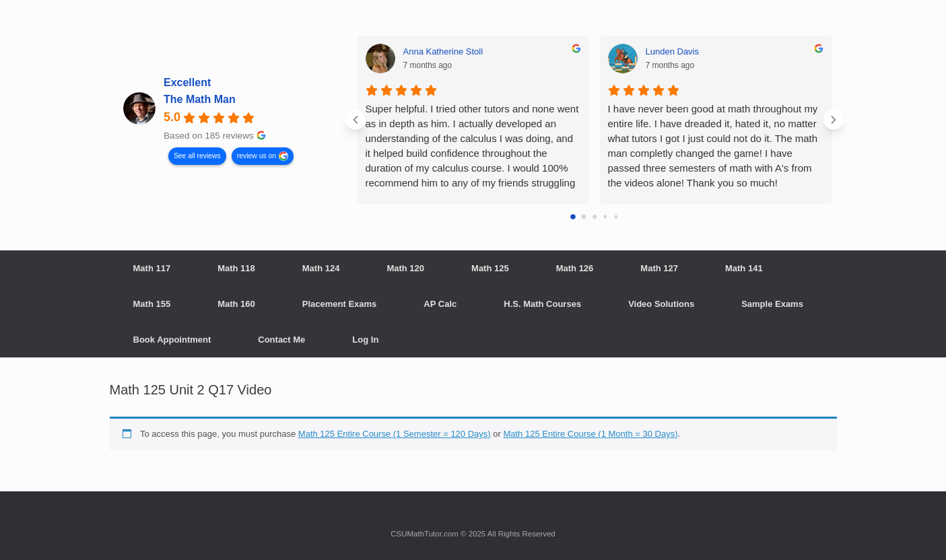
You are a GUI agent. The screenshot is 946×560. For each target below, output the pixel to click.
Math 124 (321, 268)
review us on (256, 155)
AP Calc (440, 304)
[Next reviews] (834, 120)
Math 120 (405, 268)
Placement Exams (340, 304)
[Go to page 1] (583, 217)
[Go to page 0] (573, 217)
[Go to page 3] (605, 217)
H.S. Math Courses (542, 304)
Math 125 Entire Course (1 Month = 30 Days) (590, 434)
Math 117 (152, 268)
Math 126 (575, 268)
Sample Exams (772, 304)
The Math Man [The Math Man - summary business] (200, 99)
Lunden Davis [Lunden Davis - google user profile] (673, 51)
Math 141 (744, 268)
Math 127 (659, 268)
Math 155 (152, 304)
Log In (365, 340)
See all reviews (197, 155)
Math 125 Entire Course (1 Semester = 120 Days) (395, 434)
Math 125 (490, 268)
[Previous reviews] (356, 120)
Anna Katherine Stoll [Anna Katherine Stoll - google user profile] (443, 51)
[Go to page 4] (616, 217)
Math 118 (236, 268)
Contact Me (281, 340)
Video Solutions (661, 304)
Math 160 (236, 304)
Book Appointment (172, 340)
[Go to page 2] (595, 217)
